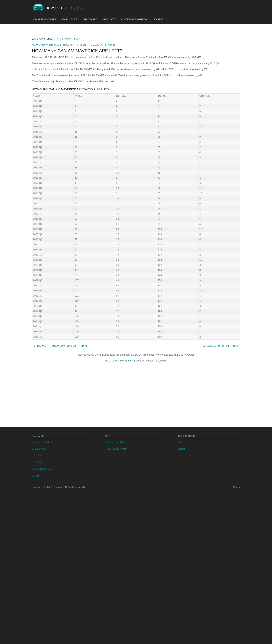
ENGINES (110, 93)
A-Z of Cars (90, 19)
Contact (181, 601)
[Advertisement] (136, 53)
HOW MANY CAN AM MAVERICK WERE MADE (62, 498)
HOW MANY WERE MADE (47, 93)
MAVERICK (54, 87)
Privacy (237, 639)
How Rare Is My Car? (44, 19)
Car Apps (158, 19)
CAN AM (37, 87)
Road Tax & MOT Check (116, 601)
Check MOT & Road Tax (134, 19)
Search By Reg (70, 19)
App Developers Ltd (77, 639)
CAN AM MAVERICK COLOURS (219, 498)
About (180, 594)
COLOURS (97, 93)
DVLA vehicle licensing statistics (122, 513)
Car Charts (109, 19)
